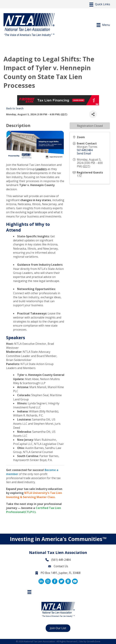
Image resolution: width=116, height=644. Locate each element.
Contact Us (61, 566)
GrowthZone (94, 641)
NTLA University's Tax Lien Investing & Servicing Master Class (34, 495)
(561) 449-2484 (61, 560)
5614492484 (85, 150)
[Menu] (100, 5)
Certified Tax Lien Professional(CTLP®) (34, 510)
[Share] (93, 114)
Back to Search (15, 108)
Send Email (84, 153)
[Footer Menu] (29, 592)
